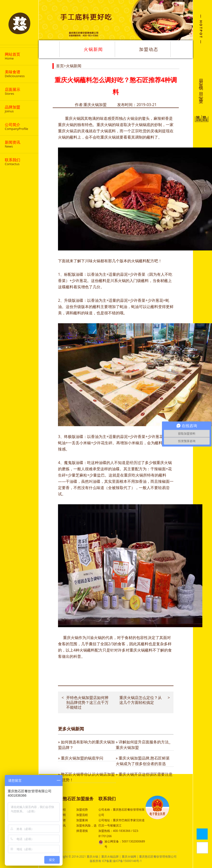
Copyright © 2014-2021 (71, 857)
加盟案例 (82, 820)
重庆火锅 (73, 118)
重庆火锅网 (129, 857)
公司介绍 (60, 810)
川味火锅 (93, 261)
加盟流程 (82, 815)
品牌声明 (60, 815)
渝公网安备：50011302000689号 (122, 844)
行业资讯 (60, 825)
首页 (60, 66)
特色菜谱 (60, 820)
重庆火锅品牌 (110, 857)
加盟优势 (82, 810)
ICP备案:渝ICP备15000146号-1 (122, 861)
